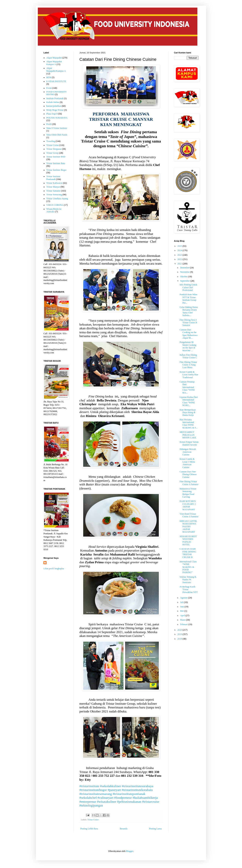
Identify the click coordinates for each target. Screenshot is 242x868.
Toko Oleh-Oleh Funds (57, 135)
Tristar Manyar (53, 187)
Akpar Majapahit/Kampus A (56, 69)
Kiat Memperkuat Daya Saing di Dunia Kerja (188, 413)
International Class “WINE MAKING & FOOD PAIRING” (188, 567)
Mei (182, 611)
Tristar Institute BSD (56, 157)
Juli (182, 602)
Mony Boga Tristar (55, 110)
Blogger (130, 851)
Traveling (51, 141)
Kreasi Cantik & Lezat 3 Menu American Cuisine (187, 463)
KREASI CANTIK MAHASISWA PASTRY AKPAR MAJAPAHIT (188, 527)
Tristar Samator (53, 191)
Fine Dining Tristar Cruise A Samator (189, 483)
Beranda (124, 829)
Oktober (184, 277)
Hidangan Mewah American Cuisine (188, 452)
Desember (185, 268)
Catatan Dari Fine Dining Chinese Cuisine (188, 474)
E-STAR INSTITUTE (56, 81)
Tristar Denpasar (54, 149)
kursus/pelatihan (54, 106)
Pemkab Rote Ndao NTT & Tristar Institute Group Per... (188, 299)
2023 (180, 255)
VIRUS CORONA (55, 205)
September (185, 281)
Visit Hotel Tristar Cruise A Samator (189, 515)
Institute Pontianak (55, 98)
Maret (183, 620)
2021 (180, 264)
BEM (49, 77)
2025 (180, 246)
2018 (180, 639)
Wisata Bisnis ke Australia (54, 210)
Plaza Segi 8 (52, 114)
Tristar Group (52, 153)
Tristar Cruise (93, 820)
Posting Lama (155, 829)
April (183, 616)
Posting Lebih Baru (89, 829)
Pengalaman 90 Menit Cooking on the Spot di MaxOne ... (188, 346)
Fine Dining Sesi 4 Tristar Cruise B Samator (188, 323)
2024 (180, 250)
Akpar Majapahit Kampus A (54, 63)
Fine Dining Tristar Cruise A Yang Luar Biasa (188, 365)
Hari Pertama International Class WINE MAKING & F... (188, 424)
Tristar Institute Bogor (56, 170)
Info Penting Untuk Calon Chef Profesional (188, 287)
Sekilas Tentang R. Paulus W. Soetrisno (188, 580)
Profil (49, 124)
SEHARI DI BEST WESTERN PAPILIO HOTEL (188, 540)
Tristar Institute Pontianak (53, 178)
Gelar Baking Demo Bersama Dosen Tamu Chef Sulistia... (189, 311)
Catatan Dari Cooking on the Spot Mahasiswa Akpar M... (188, 334)
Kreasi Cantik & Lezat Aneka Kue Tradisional (189, 375)
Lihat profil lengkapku (54, 569)
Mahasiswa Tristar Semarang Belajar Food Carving (188, 493)
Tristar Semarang (54, 195)
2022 (180, 259)
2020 (180, 630)
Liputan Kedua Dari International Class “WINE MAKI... (189, 401)
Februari (184, 624)
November (185, 272)
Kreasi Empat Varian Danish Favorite (189, 443)
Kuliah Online (53, 102)
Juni (182, 607)
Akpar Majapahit (54, 58)
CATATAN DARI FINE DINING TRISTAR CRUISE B (188, 553)
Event (49, 88)
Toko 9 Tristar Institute (57, 128)
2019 (180, 634)
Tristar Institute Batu (56, 163)
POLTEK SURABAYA (57, 118)
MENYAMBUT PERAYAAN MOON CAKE (188, 435)
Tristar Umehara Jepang (57, 199)
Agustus (184, 598)
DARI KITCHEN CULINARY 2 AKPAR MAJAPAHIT (188, 505)
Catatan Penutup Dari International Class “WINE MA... (187, 387)
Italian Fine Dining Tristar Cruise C (188, 356)
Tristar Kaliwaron (54, 183)
